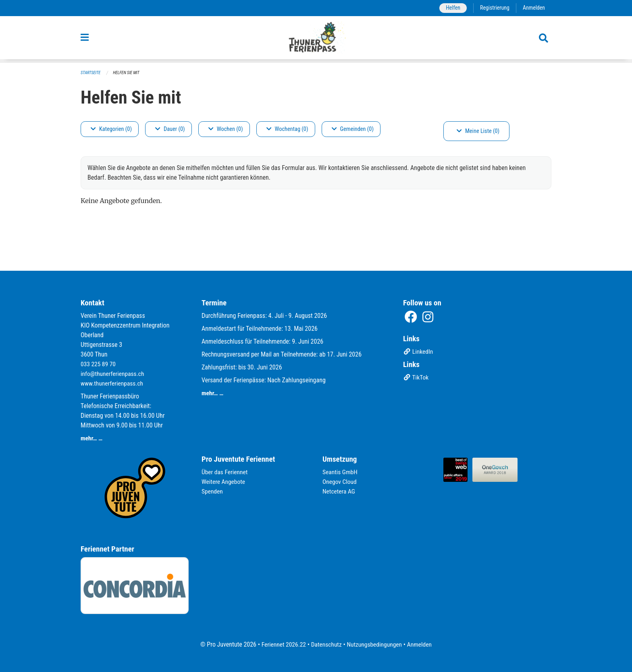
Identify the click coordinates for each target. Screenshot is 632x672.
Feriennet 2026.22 (282, 644)
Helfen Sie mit (128, 73)
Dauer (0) (170, 129)
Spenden (213, 491)
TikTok (416, 378)
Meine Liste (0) (478, 131)
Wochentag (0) (287, 129)
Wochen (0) (226, 129)
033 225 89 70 (99, 364)
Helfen (451, 8)
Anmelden (533, 8)
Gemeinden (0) (353, 129)
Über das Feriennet (225, 472)
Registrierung (494, 8)
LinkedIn (419, 352)
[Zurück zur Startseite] (316, 39)
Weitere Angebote (224, 482)
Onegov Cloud (340, 482)
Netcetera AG (339, 491)
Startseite (91, 73)
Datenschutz (326, 644)
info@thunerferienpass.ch (113, 374)
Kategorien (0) (111, 129)
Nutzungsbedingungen (375, 644)
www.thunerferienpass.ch (113, 383)
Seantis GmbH (341, 472)
